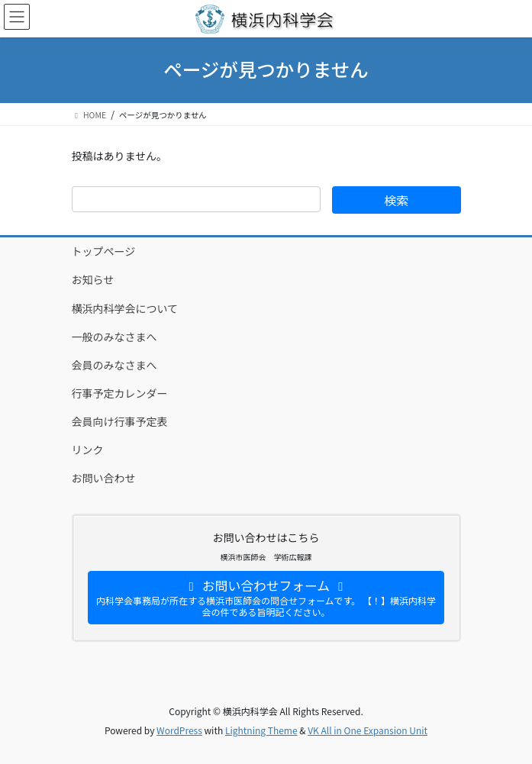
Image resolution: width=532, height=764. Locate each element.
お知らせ (93, 279)
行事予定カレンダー (120, 393)
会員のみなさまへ (114, 365)
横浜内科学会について (125, 308)
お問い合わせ (104, 478)
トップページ (104, 251)
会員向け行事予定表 (120, 421)
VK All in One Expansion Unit (368, 730)
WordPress (179, 730)
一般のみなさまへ (114, 337)
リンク (88, 450)
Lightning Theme (261, 730)
